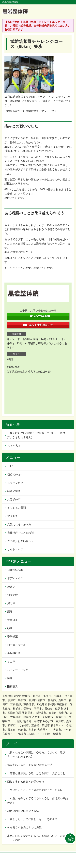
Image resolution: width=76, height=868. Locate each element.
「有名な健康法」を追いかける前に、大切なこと (36, 773)
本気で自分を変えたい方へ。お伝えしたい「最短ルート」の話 (38, 838)
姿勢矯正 (13, 637)
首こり (11, 662)
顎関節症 (13, 595)
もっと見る (14, 446)
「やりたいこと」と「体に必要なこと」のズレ (35, 790)
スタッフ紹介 (15, 483)
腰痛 (10, 612)
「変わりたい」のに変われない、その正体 (32, 819)
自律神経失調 (15, 570)
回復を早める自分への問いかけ (26, 782)
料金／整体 (14, 491)
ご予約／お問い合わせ (20, 541)
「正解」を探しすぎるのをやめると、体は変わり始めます (38, 800)
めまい (11, 587)
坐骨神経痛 (14, 653)
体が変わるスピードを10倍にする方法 (30, 765)
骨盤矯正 (13, 620)
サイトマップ (15, 549)
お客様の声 (14, 499)
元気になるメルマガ (19, 525)
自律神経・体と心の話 (20, 533)
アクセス (13, 516)
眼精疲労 (13, 686)
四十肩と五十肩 (16, 645)
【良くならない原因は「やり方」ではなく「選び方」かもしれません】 (36, 435)
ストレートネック (18, 670)
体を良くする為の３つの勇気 (24, 827)
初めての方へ (15, 474)
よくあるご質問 (16, 508)
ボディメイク (15, 578)
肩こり (11, 603)
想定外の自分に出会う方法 (23, 811)
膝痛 (10, 678)
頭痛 (10, 628)
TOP (10, 466)
